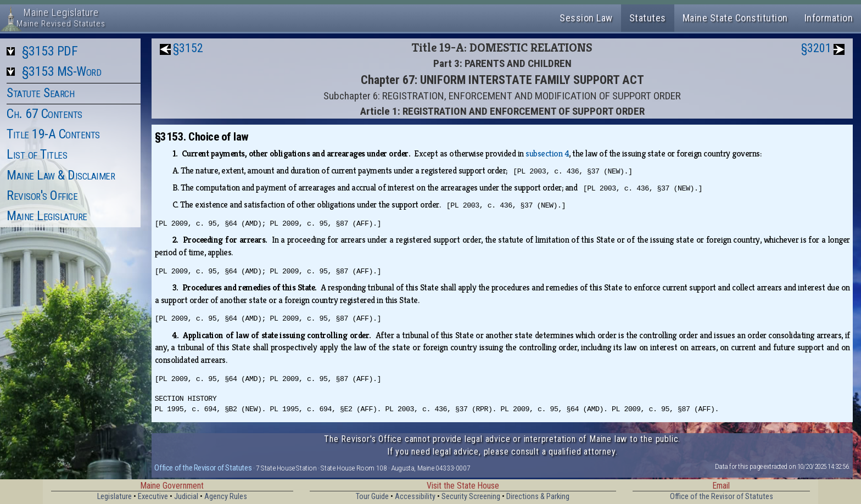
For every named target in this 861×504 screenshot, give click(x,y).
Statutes (648, 18)
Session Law (586, 18)
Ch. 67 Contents (44, 114)
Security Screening (471, 497)
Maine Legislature (47, 216)
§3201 (816, 48)
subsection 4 (547, 153)
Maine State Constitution (735, 18)
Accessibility (415, 497)
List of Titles (37, 154)
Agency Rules (226, 497)
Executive (153, 497)
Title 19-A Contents (53, 134)
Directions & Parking (538, 497)
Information (829, 18)
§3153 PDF (50, 51)
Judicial (186, 497)
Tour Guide (372, 497)
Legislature (114, 497)
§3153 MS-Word (62, 71)
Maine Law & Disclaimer (61, 175)
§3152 (188, 48)
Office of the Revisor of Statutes (203, 468)
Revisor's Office (42, 195)
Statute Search (40, 93)
